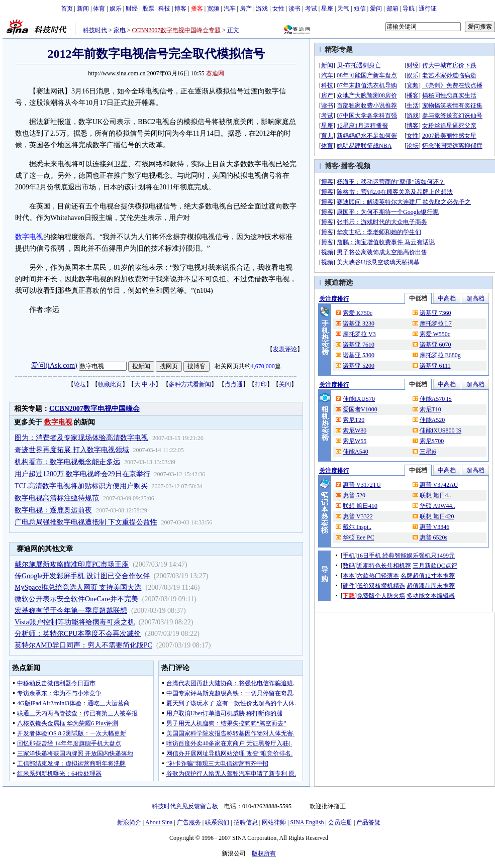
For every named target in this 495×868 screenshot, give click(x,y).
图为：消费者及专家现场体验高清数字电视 (81, 438)
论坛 (80, 384)
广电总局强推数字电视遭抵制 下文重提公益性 (86, 522)
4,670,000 (263, 366)
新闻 (83, 9)
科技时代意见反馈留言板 (185, 806)
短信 (360, 9)
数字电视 (29, 237)
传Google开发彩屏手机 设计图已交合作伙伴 (82, 576)
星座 (327, 9)
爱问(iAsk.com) (54, 365)
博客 (180, 9)
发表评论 (285, 349)
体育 (99, 9)
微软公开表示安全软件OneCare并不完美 (76, 599)
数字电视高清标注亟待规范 (57, 498)
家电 (120, 30)
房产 (246, 9)
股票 (148, 9)
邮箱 (392, 9)
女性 (278, 9)
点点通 (234, 384)
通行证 (428, 9)
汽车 (230, 9)
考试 (311, 9)
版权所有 (264, 853)
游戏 (262, 9)
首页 (67, 9)
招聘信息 (246, 822)
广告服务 (189, 822)
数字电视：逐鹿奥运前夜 (53, 510)
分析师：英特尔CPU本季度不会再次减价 (78, 634)
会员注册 (340, 822)
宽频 (213, 9)
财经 (132, 9)
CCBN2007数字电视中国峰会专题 (177, 30)
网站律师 (274, 822)
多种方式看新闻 (190, 384)
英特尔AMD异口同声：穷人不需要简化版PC (83, 645)
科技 (164, 9)
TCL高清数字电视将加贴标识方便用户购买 (81, 486)
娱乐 (116, 9)
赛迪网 (215, 73)
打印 (261, 384)
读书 (294, 9)
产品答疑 (368, 822)
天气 (343, 9)
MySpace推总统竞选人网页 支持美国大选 (78, 587)
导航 (409, 9)
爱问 (376, 9)
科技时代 (95, 30)
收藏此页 (110, 384)
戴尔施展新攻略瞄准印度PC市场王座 (72, 564)
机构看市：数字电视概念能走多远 (67, 462)
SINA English (307, 822)
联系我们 (217, 822)
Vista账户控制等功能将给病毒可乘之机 (75, 622)
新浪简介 (129, 822)
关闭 (285, 384)
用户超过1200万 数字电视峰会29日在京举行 (82, 474)
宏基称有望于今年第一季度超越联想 (71, 611)
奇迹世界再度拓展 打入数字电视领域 (72, 450)
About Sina (159, 822)
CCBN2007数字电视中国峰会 (94, 409)
